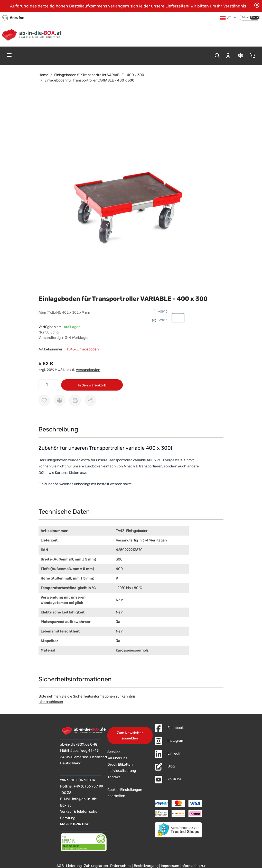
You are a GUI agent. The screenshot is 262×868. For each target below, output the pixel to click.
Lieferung (74, 866)
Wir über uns (117, 758)
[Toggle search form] (217, 56)
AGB (60, 866)
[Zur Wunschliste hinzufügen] (44, 400)
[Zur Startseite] (33, 34)
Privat (245, 17)
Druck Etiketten (120, 765)
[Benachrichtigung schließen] (257, 5)
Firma (254, 17)
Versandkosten (88, 370)
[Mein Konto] (228, 56)
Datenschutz (121, 866)
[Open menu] (9, 55)
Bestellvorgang (146, 866)
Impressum (170, 866)
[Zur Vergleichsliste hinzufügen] (60, 400)
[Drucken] (75, 400)
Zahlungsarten (96, 866)
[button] (126, 198)
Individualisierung (122, 771)
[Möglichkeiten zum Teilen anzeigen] (90, 400)
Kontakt (114, 777)
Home (43, 75)
